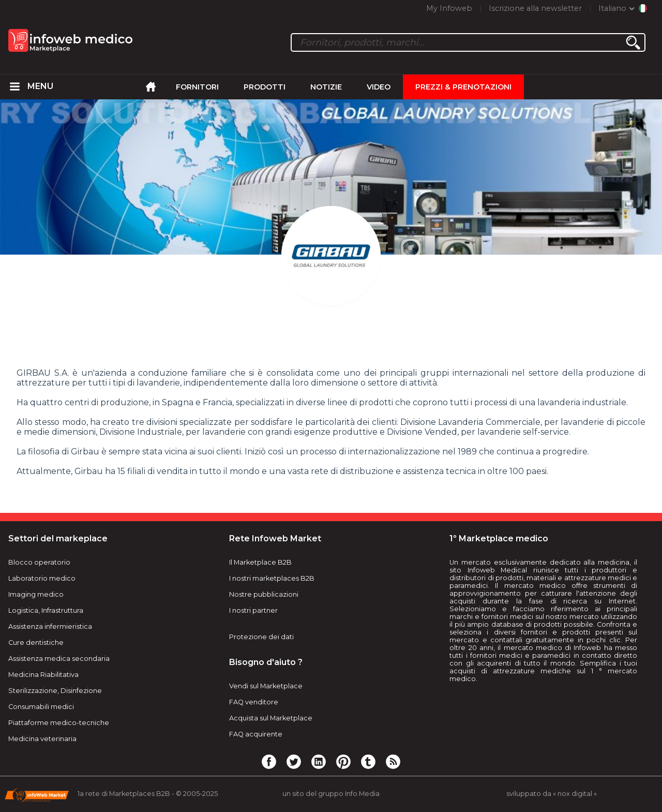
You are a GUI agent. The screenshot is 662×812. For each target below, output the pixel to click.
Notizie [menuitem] (326, 87)
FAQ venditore (254, 702)
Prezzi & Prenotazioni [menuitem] (463, 87)
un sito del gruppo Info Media (331, 794)
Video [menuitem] (379, 87)
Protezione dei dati (261, 637)
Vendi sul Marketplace (266, 686)
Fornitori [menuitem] (197, 87)
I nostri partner (253, 610)
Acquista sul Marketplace (271, 718)
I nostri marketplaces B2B (272, 578)
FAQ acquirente (256, 734)
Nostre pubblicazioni (264, 594)
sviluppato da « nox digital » (552, 794)
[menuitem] (15, 87)
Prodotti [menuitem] (265, 87)
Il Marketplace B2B (260, 562)
